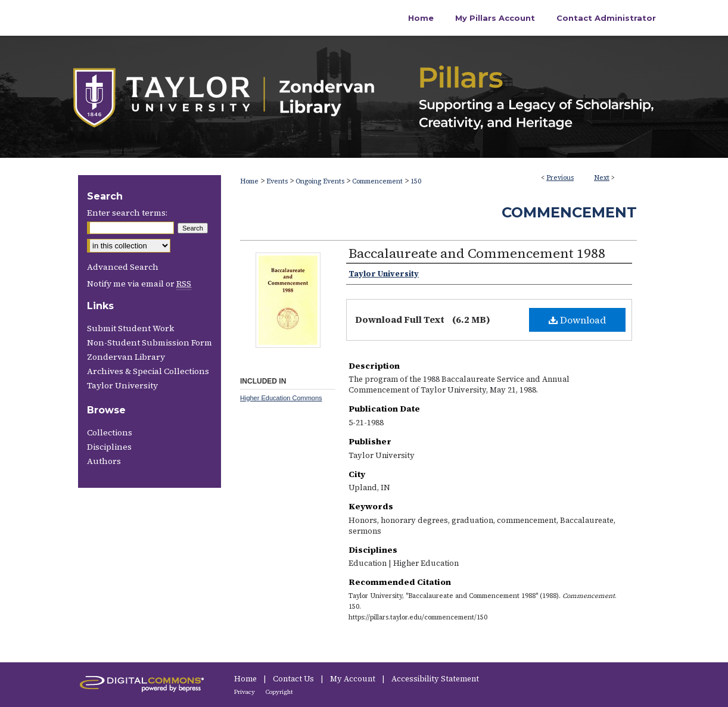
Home (249, 181)
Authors (104, 461)
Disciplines (109, 447)
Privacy (245, 692)
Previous (560, 178)
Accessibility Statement (435, 679)
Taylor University (122, 385)
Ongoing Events (320, 181)
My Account (354, 679)
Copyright (279, 692)
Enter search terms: (127, 213)
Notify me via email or (139, 284)
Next (602, 178)
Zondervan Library (126, 357)
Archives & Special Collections (148, 371)
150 (416, 181)
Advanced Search (123, 267)
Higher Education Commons (281, 398)
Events (277, 181)
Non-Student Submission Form (150, 342)
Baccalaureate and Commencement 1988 (477, 253)
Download (577, 320)
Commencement (377, 181)
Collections (110, 432)
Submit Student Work (130, 328)
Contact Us (294, 679)
